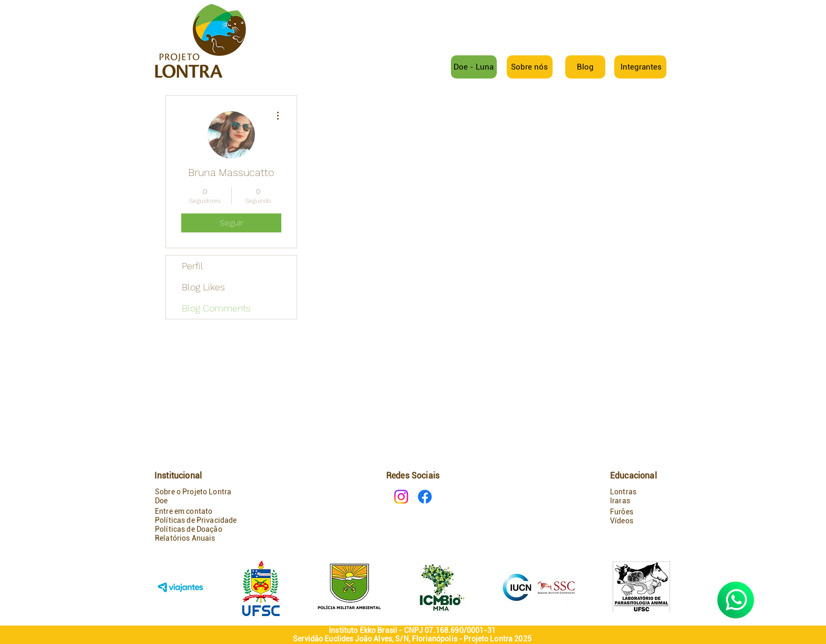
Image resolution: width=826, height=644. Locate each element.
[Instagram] (401, 497)
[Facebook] (425, 497)
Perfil (193, 266)
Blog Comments (216, 308)
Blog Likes (203, 287)
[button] (641, 67)
